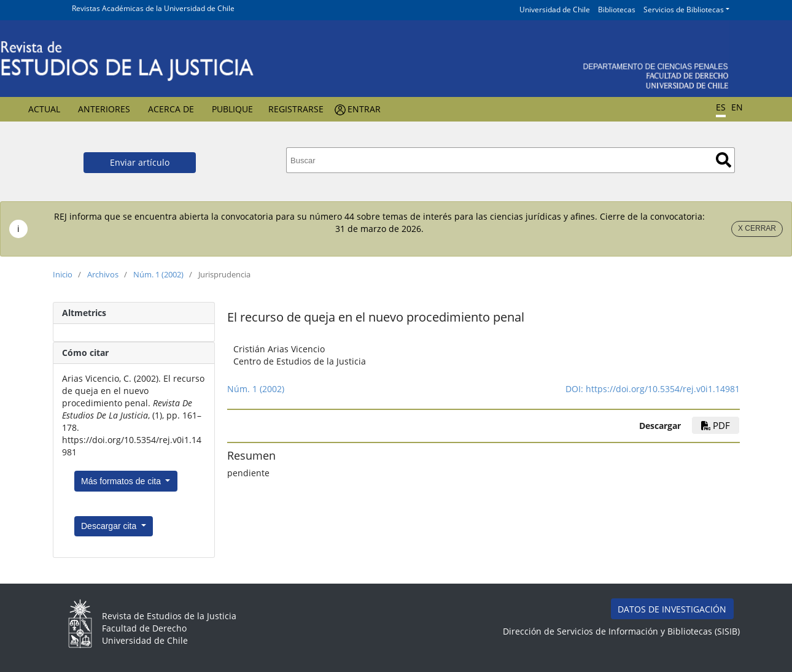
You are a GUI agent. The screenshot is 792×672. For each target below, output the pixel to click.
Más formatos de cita (122, 481)
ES (721, 107)
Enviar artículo (140, 162)
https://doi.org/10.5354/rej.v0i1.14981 (663, 389)
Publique (232, 109)
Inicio (63, 274)
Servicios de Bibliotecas (684, 10)
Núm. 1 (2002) (158, 274)
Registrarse (296, 109)
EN (737, 107)
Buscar (724, 160)
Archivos (103, 274)
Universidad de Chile (555, 10)
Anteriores (104, 109)
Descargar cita (110, 526)
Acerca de (171, 109)
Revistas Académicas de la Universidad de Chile (153, 8)
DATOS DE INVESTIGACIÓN (672, 609)
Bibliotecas (617, 10)
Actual (44, 109)
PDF (716, 425)
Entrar (364, 109)
